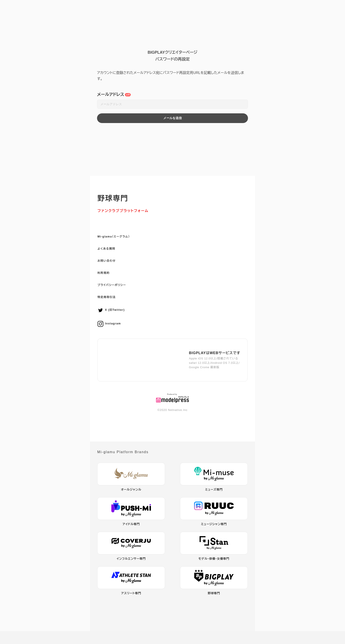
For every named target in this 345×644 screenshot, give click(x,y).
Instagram (112, 337)
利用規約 (105, 282)
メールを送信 (172, 118)
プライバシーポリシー (116, 296)
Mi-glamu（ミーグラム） (118, 242)
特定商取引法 (109, 309)
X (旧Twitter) (114, 323)
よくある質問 (109, 256)
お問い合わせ (109, 269)
